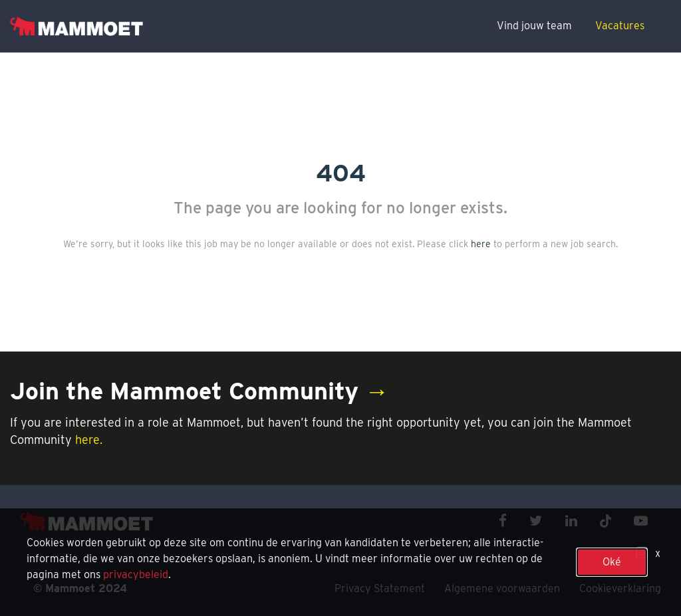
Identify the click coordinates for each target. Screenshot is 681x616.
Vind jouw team (534, 26)
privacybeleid (136, 574)
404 (341, 173)
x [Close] (658, 553)
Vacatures (620, 26)
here (481, 244)
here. (89, 440)
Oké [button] (612, 562)
